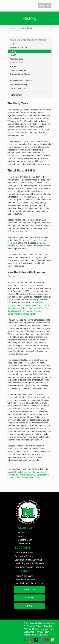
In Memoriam (16, 95)
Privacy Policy (43, 632)
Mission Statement (18, 48)
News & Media (17, 63)
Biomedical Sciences (26, 580)
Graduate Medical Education (29, 560)
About (21, 28)
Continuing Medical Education (29, 563)
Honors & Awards (18, 70)
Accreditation (24, 544)
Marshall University (19, 84)
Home (13, 28)
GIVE (29, 606)
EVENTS (29, 598)
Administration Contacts (21, 81)
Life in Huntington (18, 88)
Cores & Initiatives (24, 576)
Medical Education (24, 552)
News (21, 536)
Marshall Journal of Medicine (29, 583)
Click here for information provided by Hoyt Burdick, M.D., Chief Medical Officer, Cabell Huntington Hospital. (28, 475)
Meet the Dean (17, 59)
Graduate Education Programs (29, 567)
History (13, 51)
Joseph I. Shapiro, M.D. (38, 394)
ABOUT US (30, 589)
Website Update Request (36, 629)
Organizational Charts (20, 74)
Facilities (14, 66)
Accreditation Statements (36, 635)
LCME (13, 55)
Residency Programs (25, 556)
